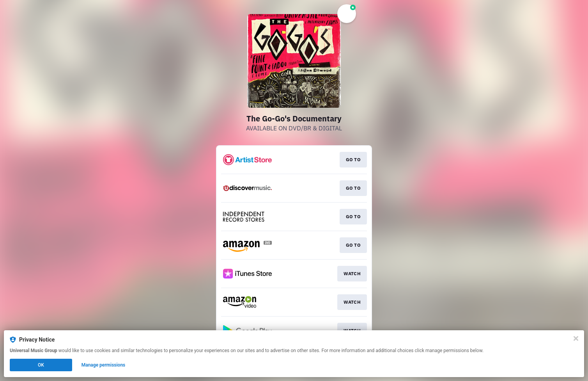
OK (41, 365)
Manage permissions (104, 365)
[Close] (576, 338)
